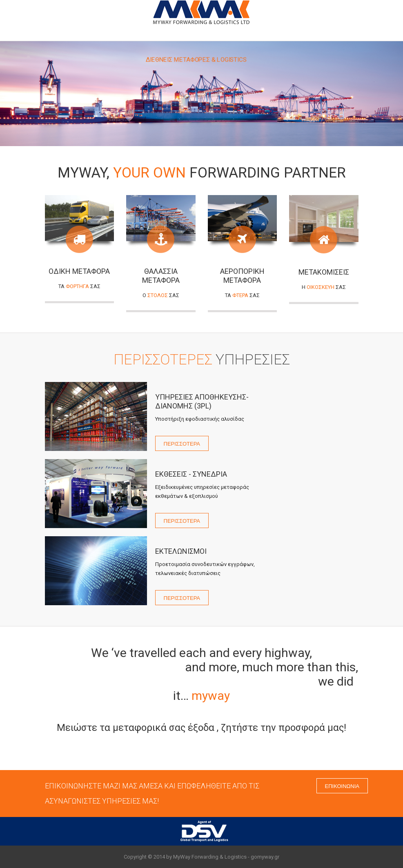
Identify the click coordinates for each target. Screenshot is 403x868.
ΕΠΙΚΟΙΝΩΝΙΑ (342, 786)
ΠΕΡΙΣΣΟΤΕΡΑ (182, 443)
